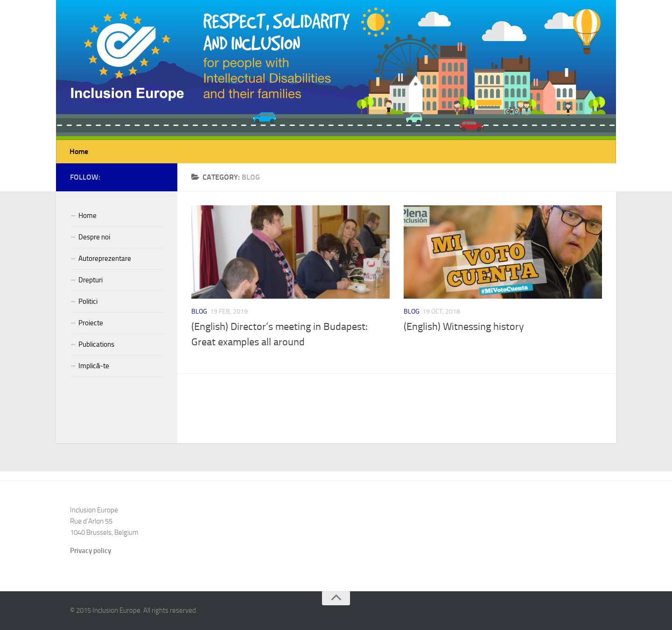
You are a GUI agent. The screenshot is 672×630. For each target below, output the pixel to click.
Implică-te (94, 366)
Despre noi (94, 237)
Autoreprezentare (105, 259)
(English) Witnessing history (464, 327)
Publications (96, 344)
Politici (88, 301)
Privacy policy (91, 551)
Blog (199, 311)
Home (79, 151)
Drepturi (91, 280)
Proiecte (91, 323)
